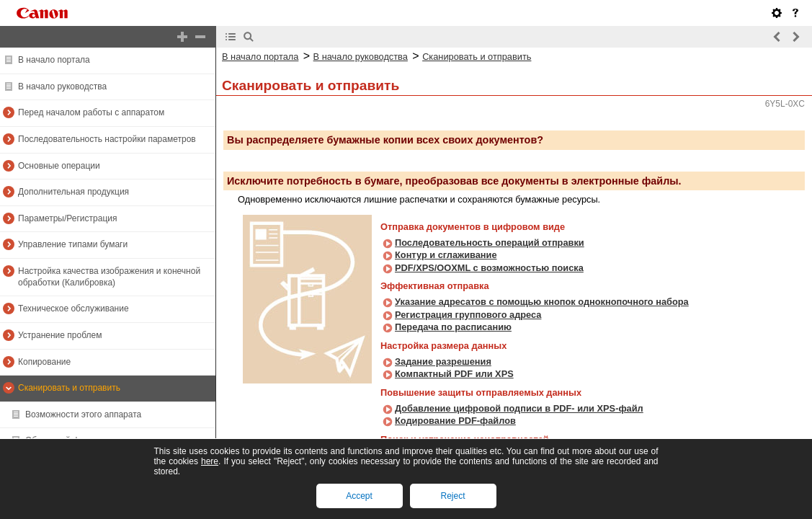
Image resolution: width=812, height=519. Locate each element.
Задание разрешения (443, 361)
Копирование (44, 362)
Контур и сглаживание (446, 255)
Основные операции (59, 166)
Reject (452, 496)
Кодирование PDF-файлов (455, 421)
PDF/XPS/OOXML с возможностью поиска (489, 268)
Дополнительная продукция (73, 192)
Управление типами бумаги (73, 244)
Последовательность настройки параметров (107, 139)
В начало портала (54, 60)
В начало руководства (62, 86)
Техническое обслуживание (73, 309)
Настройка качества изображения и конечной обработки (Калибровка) (109, 277)
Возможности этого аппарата (83, 414)
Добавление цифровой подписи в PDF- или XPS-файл (519, 408)
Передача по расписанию (453, 327)
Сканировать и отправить (69, 388)
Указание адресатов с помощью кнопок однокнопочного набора (542, 302)
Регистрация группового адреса (468, 315)
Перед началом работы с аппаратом (91, 112)
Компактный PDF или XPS (454, 374)
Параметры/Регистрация (67, 218)
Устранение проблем (60, 335)
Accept (359, 496)
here (210, 461)
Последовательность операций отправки (490, 243)
